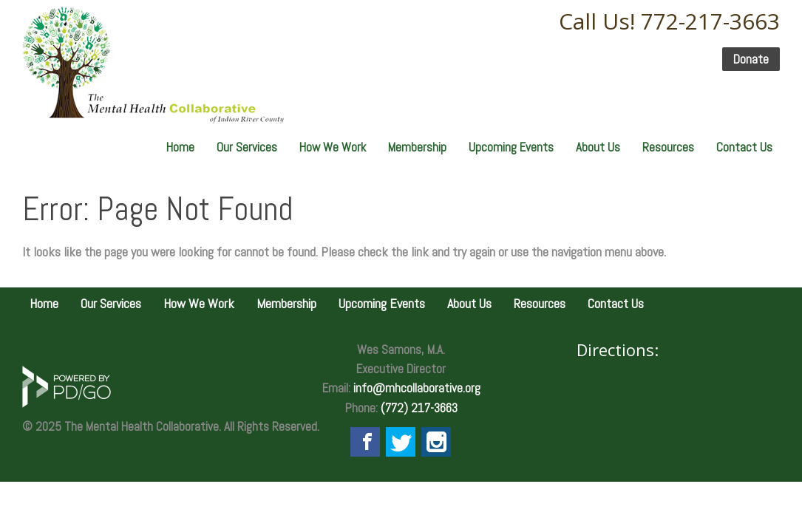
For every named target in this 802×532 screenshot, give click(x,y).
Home (180, 147)
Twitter (401, 442)
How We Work (333, 147)
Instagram (436, 442)
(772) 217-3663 (419, 408)
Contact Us (744, 147)
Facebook (365, 442)
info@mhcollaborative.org (417, 388)
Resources (668, 147)
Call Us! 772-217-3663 (669, 21)
